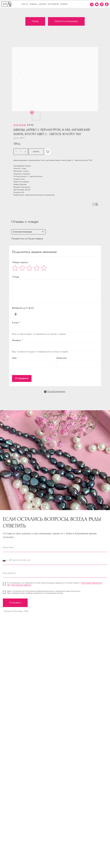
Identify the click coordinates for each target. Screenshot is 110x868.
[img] (107, 4)
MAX (26, 611)
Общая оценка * (21, 262)
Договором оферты (22, 585)
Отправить (22, 378)
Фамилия (61, 358)
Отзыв (15, 277)
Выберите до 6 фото (23, 308)
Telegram (8, 611)
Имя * (15, 358)
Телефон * (17, 340)
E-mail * (16, 323)
